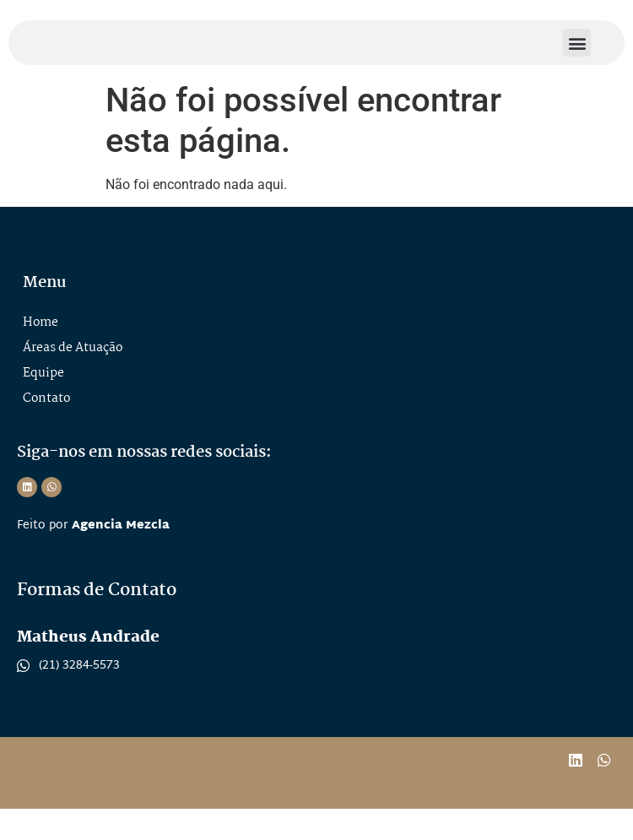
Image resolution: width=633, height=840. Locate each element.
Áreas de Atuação (73, 379)
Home (41, 354)
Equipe (43, 404)
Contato (46, 430)
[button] (577, 58)
